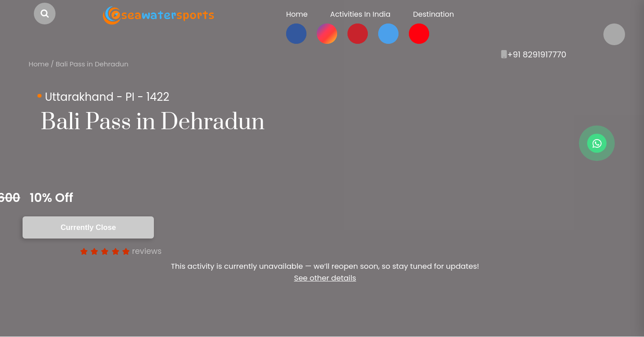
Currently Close (88, 227)
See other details (325, 278)
